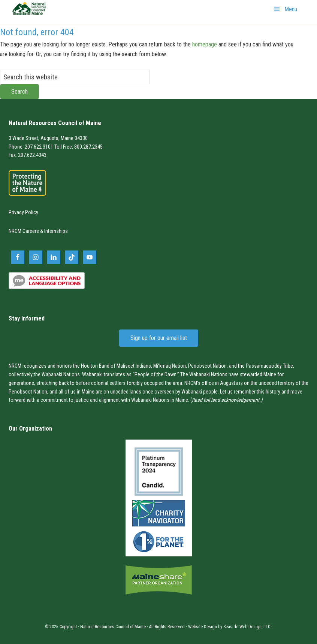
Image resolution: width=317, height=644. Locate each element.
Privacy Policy (23, 212)
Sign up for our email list (159, 338)
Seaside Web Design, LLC (247, 627)
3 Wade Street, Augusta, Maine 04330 (48, 138)
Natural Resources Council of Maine (29, 13)
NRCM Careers (24, 231)
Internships (56, 231)
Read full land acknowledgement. (226, 400)
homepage (205, 44)
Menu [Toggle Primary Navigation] (285, 9)
